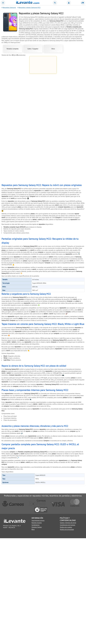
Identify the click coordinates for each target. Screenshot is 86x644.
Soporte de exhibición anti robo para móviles (43, 276)
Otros (53, 49)
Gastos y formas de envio (68, 628)
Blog (33, 635)
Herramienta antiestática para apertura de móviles (15, 209)
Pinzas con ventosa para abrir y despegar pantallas (43, 209)
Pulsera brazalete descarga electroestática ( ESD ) (43, 243)
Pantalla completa (13, 49)
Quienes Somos (37, 633)
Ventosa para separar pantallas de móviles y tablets (43, 176)
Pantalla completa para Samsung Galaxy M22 (43, 76)
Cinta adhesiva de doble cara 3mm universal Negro (15, 276)
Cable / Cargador (33, 49)
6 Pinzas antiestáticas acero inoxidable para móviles (71, 176)
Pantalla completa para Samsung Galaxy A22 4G (15, 76)
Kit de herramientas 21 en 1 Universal (71, 143)
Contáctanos (36, 631)
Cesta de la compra (83, 3)
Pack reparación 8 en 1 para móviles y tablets (71, 209)
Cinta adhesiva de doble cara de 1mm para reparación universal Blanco (15, 143)
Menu (3, 3)
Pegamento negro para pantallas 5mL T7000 (71, 109)
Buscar (55, 3)
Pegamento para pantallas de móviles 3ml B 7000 (43, 109)
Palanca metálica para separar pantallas (15, 176)
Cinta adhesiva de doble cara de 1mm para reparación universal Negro (43, 143)
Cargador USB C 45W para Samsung (71, 76)
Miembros (69, 3)
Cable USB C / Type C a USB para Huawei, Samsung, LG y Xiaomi (15, 110)
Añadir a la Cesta (15, 85)
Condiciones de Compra (68, 631)
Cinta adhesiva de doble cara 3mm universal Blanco (71, 243)
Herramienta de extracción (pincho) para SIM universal (15, 243)
